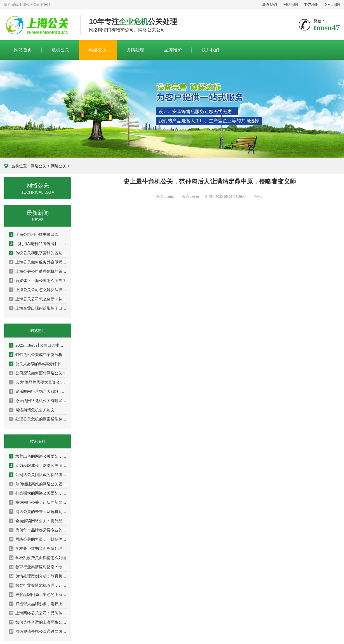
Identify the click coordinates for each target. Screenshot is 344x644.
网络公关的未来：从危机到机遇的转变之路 (38, 512)
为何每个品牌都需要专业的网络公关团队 (38, 530)
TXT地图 (311, 5)
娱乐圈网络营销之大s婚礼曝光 (38, 391)
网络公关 (98, 50)
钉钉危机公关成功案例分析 (36, 355)
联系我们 (270, 5)
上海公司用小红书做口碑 (34, 234)
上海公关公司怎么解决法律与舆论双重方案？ (38, 290)
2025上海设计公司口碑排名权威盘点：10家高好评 (38, 345)
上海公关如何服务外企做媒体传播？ (38, 262)
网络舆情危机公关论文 (32, 410)
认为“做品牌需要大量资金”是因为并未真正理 (38, 382)
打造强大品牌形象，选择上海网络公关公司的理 (38, 604)
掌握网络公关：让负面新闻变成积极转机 (38, 502)
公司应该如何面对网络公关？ (38, 373)
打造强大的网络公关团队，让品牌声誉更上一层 (38, 493)
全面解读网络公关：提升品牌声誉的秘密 (38, 521)
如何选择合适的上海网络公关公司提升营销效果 (38, 622)
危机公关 (60, 50)
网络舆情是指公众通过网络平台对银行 (38, 631)
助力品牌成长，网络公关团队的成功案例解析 (38, 465)
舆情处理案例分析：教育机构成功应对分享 (38, 576)
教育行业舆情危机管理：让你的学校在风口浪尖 (38, 585)
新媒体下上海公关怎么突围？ (38, 281)
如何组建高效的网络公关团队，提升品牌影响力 (38, 484)
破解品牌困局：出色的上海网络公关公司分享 (38, 595)
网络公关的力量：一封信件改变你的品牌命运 (38, 539)
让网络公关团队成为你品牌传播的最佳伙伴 (38, 475)
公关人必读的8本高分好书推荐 (38, 364)
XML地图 (332, 5)
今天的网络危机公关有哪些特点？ (38, 401)
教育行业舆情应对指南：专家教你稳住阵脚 (38, 567)
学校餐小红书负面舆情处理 (36, 548)
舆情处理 (135, 50)
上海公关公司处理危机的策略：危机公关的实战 (38, 271)
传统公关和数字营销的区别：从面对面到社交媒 (38, 253)
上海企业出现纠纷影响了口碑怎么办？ (38, 308)
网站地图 (291, 5)
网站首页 (23, 50)
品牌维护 (173, 50)
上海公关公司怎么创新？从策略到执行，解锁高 (38, 299)
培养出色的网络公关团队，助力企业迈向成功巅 (38, 456)
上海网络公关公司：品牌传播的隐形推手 (38, 613)
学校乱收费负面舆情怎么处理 (38, 558)
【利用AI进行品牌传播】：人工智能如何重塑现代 (38, 244)
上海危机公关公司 (38, 25)
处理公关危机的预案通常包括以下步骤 (38, 419)
